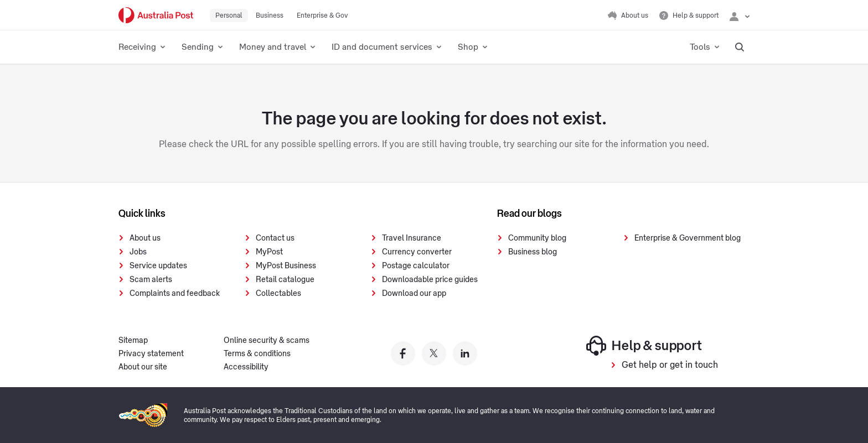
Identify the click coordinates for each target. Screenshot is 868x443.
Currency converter (417, 252)
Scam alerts (151, 280)
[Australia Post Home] (156, 15)
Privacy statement (151, 354)
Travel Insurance (412, 238)
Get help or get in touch (670, 365)
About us (145, 238)
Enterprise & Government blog (688, 238)
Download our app (414, 294)
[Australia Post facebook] (403, 353)
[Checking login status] (740, 15)
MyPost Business (286, 266)
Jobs (138, 252)
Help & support (644, 346)
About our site (143, 367)
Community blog (537, 238)
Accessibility (246, 367)
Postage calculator (416, 266)
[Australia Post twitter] (434, 353)
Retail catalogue (285, 280)
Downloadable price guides (430, 280)
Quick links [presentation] (142, 213)
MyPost (269, 252)
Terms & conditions (257, 354)
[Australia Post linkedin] (465, 353)
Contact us (275, 238)
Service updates (158, 266)
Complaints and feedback (175, 294)
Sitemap (133, 341)
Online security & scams (267, 341)
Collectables (278, 294)
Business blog (533, 252)
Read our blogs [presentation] (529, 213)
